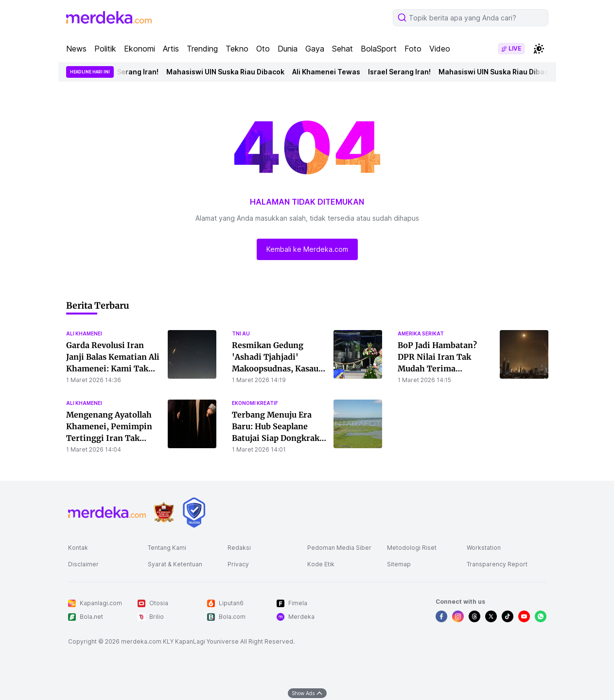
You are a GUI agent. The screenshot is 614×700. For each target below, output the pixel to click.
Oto (263, 49)
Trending (202, 49)
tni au (241, 333)
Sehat (342, 49)
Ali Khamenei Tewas (330, 72)
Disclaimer (83, 564)
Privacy (238, 564)
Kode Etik (321, 564)
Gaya (315, 49)
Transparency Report (497, 564)
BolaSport (379, 49)
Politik (105, 49)
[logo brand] (164, 513)
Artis (171, 49)
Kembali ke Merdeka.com (307, 249)
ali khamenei (84, 333)
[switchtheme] (539, 49)
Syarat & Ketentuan (175, 564)
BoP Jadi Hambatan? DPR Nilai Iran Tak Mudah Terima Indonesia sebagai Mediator (437, 368)
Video (440, 49)
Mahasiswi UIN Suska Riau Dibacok (229, 72)
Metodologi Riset (412, 548)
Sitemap (399, 564)
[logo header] (109, 17)
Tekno (237, 49)
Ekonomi (140, 49)
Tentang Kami (167, 548)
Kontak (78, 548)
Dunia (288, 49)
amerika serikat (421, 333)
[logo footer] (107, 512)
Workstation (484, 548)
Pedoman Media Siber (339, 548)
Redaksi (239, 548)
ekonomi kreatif (255, 403)
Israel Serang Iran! (131, 72)
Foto (413, 49)
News (76, 49)
